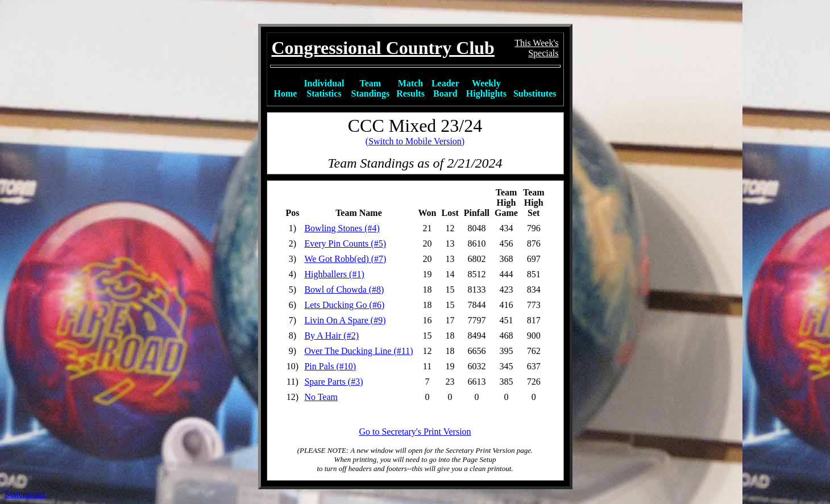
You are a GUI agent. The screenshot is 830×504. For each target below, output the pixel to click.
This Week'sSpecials (536, 48)
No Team (321, 397)
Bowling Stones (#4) (342, 228)
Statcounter (25, 494)
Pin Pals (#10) (330, 366)
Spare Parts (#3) (333, 382)
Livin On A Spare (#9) (345, 320)
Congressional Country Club (383, 48)
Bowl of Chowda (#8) (344, 290)
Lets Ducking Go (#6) (344, 305)
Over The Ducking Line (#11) (358, 351)
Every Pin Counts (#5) (345, 243)
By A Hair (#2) (331, 336)
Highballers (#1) (334, 274)
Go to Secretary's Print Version (415, 432)
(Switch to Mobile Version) (415, 141)
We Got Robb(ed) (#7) (345, 259)
